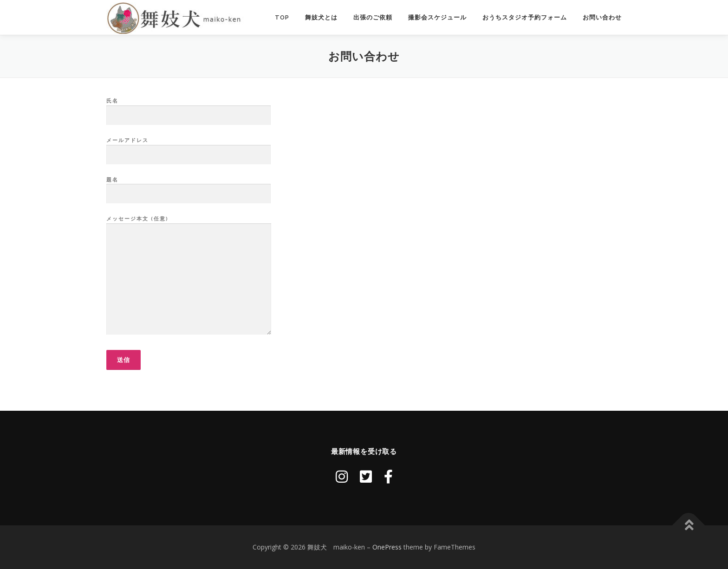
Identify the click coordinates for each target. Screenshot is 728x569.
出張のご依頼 (373, 17)
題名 (188, 187)
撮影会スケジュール (437, 17)
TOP (282, 17)
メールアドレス (188, 148)
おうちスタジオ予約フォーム (525, 17)
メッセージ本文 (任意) (189, 276)
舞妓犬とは (321, 17)
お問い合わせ (602, 17)
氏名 (188, 108)
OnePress (387, 547)
